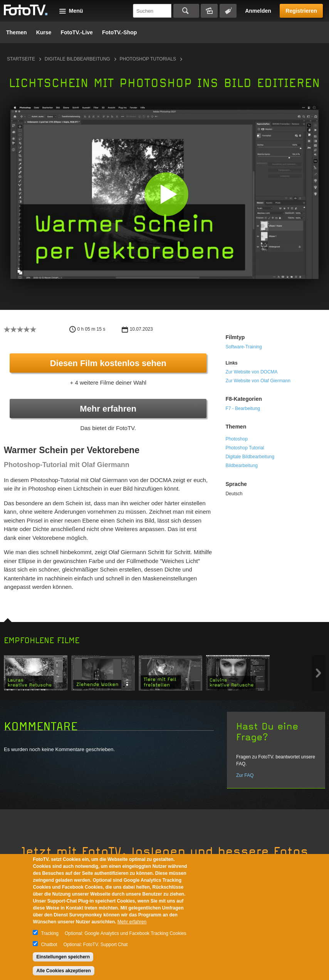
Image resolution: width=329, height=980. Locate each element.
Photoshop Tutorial (245, 448)
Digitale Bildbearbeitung (77, 59)
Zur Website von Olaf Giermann (258, 381)
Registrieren (301, 11)
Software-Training (243, 347)
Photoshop (236, 439)
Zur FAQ (245, 775)
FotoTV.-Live (77, 32)
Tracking (50, 933)
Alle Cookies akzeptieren (63, 971)
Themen (17, 32)
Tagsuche (228, 11)
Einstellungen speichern (63, 957)
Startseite (21, 59)
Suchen (186, 11)
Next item (318, 673)
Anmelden (258, 11)
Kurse (44, 32)
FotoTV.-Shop (119, 32)
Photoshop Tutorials (148, 59)
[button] (166, 194)
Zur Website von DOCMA (251, 372)
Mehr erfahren (108, 409)
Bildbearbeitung (241, 466)
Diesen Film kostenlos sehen (108, 363)
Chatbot (49, 945)
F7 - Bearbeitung (243, 408)
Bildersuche (209, 11)
